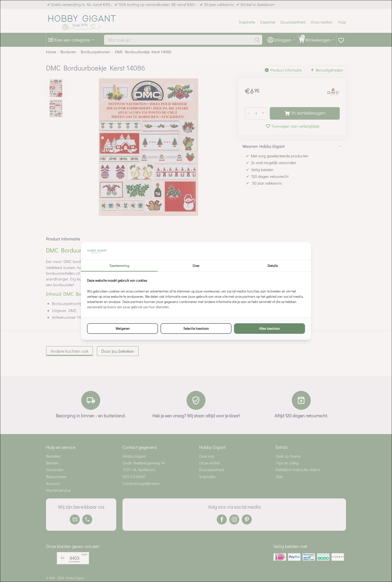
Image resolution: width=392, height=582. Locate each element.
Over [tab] (196, 266)
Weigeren (123, 328)
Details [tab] (273, 266)
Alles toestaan (269, 328)
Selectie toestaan (196, 328)
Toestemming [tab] (119, 266)
